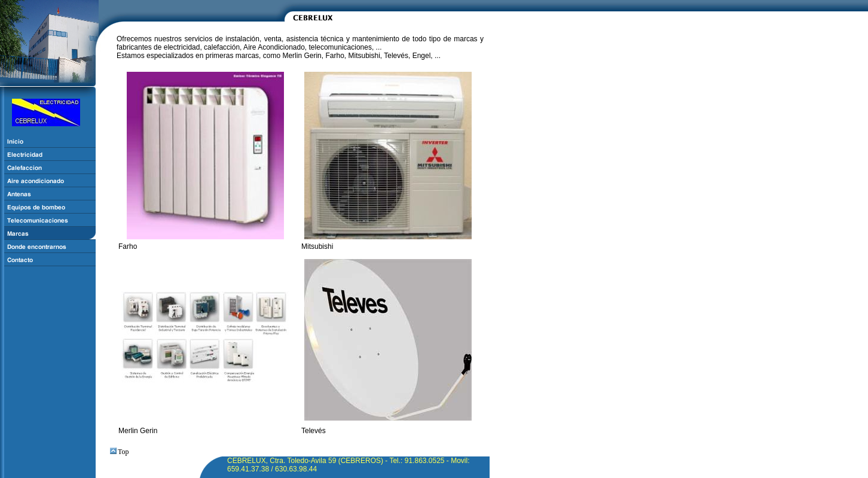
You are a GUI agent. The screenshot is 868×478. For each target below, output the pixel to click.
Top (120, 452)
